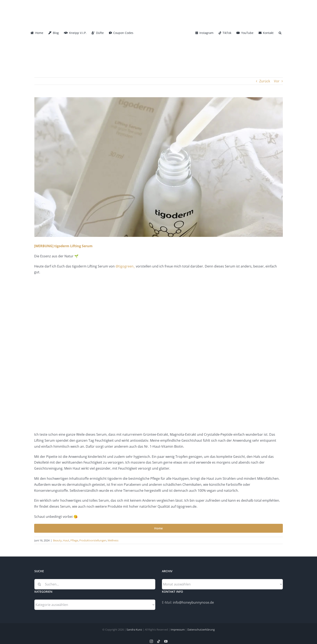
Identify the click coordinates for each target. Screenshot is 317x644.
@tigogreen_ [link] (125, 266)
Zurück (265, 81)
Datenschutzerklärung (201, 630)
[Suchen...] (95, 584)
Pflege (74, 540)
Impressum (178, 630)
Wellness (113, 540)
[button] (280, 32)
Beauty (57, 540)
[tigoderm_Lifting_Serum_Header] (159, 167)
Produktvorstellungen (93, 540)
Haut (66, 540)
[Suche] (40, 584)
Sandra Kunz (134, 630)
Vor (277, 81)
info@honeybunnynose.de (193, 602)
